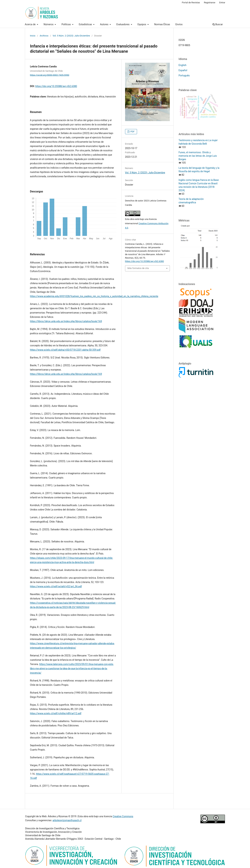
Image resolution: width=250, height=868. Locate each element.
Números (49, 24)
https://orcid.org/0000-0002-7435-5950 (50, 75)
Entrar (222, 3)
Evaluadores (123, 24)
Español (183, 70)
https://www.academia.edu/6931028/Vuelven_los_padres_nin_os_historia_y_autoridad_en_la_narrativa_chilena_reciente (94, 296)
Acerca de (31, 24)
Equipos (142, 24)
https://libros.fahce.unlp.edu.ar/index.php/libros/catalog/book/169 (66, 321)
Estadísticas (86, 24)
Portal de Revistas (191, 3)
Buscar (218, 24)
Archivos (44, 36)
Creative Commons (123, 816)
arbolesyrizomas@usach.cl (67, 820)
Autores (105, 24)
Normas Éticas (162, 24)
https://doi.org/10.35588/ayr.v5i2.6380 (56, 86)
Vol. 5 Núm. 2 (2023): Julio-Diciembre (71, 36)
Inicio (33, 36)
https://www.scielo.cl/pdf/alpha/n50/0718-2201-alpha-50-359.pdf (65, 350)
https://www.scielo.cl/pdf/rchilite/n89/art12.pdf (56, 713)
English (183, 65)
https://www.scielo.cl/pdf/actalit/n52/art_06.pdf (56, 586)
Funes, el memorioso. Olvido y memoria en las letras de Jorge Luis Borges (198, 156)
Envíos (179, 24)
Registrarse (210, 3)
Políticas (66, 24)
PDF (132, 132)
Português (184, 75)
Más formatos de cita (138, 268)
